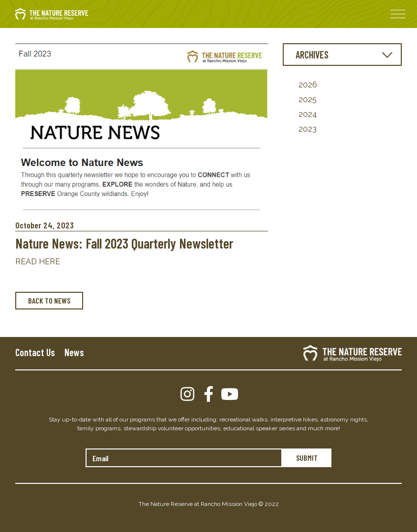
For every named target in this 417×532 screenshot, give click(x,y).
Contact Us (35, 352)
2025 (308, 99)
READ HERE (38, 262)
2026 (308, 85)
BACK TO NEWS (49, 300)
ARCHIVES (312, 55)
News (74, 352)
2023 (308, 129)
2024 (308, 114)
